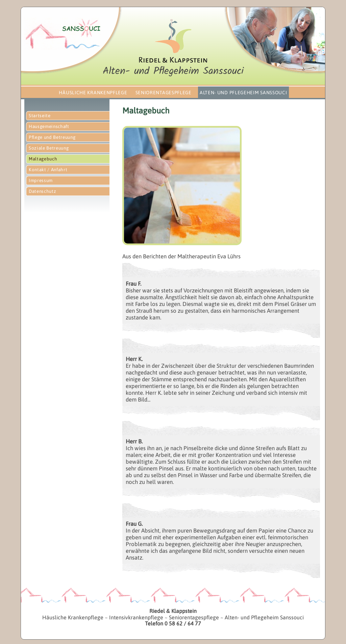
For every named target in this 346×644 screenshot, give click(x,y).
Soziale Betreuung (49, 148)
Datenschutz (42, 191)
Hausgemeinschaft (49, 126)
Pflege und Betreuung (52, 137)
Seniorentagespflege (164, 93)
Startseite (40, 116)
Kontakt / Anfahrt (48, 170)
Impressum (41, 181)
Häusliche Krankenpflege (93, 93)
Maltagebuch (43, 159)
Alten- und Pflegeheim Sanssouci (243, 93)
